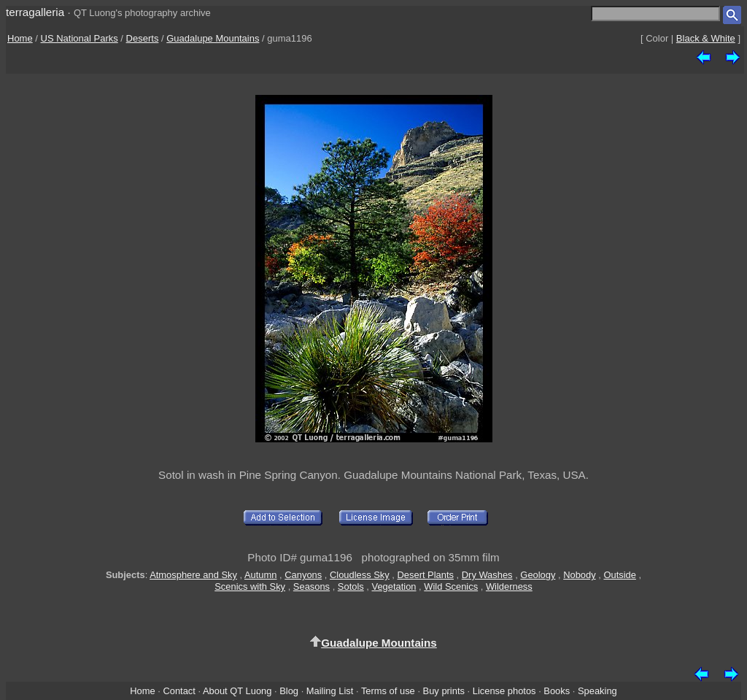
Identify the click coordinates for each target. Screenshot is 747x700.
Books (557, 691)
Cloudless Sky (360, 575)
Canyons (303, 575)
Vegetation (394, 586)
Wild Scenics (451, 586)
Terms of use (388, 691)
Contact (179, 691)
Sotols (351, 586)
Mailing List (330, 691)
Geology (538, 575)
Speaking (597, 691)
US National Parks (80, 38)
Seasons (311, 586)
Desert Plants (426, 575)
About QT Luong (237, 691)
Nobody (580, 575)
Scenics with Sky (250, 586)
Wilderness (509, 586)
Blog (289, 691)
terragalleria (35, 12)
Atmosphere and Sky (193, 575)
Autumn (260, 575)
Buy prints (444, 691)
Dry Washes (487, 575)
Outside (619, 575)
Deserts (143, 38)
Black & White (706, 38)
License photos (504, 691)
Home (20, 38)
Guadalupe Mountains (213, 38)
